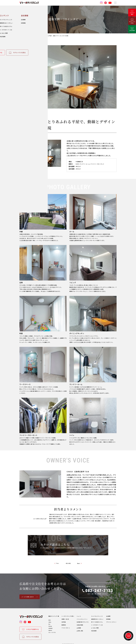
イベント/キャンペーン (82, 616)
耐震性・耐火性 (65, 616)
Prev (58, 560)
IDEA (50, 617)
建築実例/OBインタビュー (97, 616)
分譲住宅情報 (80, 623)
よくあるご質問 (95, 626)
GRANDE (51, 627)
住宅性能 (64, 620)
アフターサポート (66, 626)
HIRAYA (50, 629)
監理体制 (64, 623)
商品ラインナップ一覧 (54, 613)
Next (78, 560)
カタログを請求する (32, 626)
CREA (50, 619)
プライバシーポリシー (111, 620)
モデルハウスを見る (33, 634)
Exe (49, 622)
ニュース (79, 613)
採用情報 (108, 616)
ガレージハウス (52, 631)
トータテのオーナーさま (97, 623)
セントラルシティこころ (97, 613)
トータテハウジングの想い (68, 613)
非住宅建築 (94, 629)
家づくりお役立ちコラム (97, 620)
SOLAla (50, 624)
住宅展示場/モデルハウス (83, 620)
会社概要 (108, 613)
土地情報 (79, 626)
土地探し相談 (80, 629)
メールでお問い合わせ (28, 594)
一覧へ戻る (68, 560)
